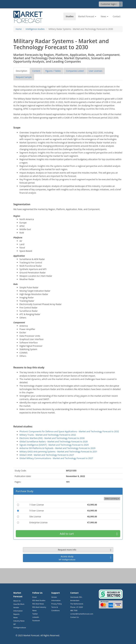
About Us (17, 601)
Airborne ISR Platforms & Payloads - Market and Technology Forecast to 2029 (57, 448)
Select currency (112, 499)
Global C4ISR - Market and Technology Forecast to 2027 (47, 455)
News (15, 617)
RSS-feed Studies (39, 600)
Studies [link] (70, 16)
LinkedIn (36, 617)
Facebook (36, 620)
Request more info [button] (84, 550)
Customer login (109, 4)
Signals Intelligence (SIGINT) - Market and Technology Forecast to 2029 (54, 445)
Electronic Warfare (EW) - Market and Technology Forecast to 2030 (52, 438)
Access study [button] (85, 558)
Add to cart (89, 534)
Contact (117, 16)
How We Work (19, 604)
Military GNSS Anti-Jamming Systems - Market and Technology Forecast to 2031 (58, 452)
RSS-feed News (38, 604)
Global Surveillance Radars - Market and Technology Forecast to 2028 (54, 441)
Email (34, 597)
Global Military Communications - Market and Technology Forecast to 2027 (56, 458)
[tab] (21, 71)
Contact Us (75, 617)
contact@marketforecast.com (82, 614)
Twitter (35, 614)
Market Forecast (31, 635)
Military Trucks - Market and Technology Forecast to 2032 (48, 435)
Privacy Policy (57, 604)
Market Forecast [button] (87, 16)
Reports (16, 614)
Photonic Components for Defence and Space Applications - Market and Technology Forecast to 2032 (69, 431)
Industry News (19, 621)
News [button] (104, 16)
